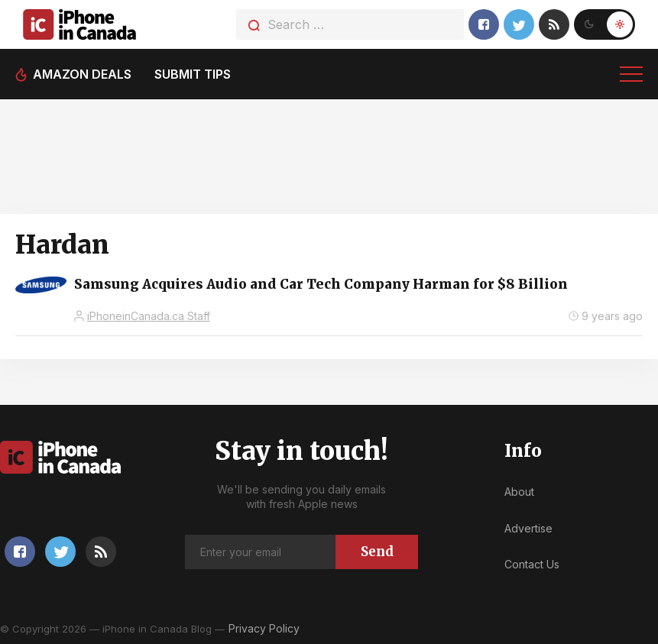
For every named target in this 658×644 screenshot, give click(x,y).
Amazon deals (82, 74)
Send (377, 552)
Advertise (528, 528)
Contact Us (532, 564)
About (519, 492)
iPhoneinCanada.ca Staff (149, 316)
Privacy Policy (264, 628)
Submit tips (193, 74)
